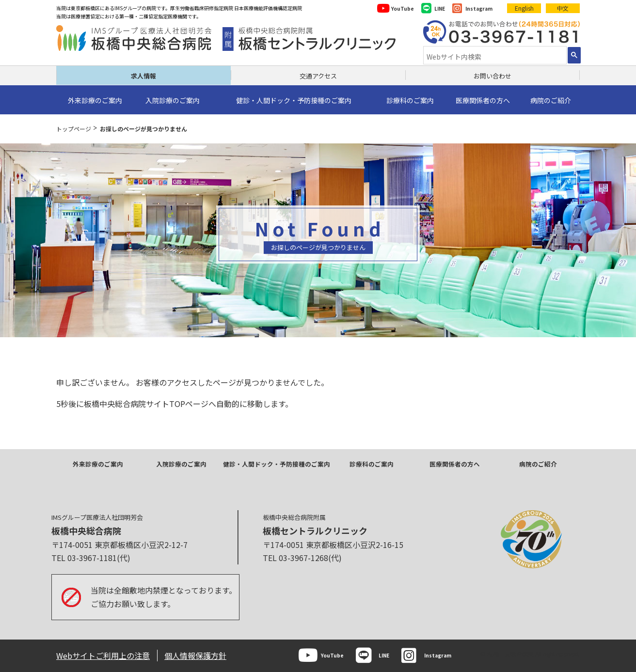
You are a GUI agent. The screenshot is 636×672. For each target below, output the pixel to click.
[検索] (494, 56)
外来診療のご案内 (98, 464)
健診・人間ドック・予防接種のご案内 (277, 464)
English (524, 8)
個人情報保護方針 (195, 656)
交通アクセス (318, 76)
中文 (563, 8)
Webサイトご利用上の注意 (103, 656)
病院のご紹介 (538, 464)
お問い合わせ (493, 76)
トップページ (74, 129)
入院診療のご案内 (181, 464)
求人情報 (143, 76)
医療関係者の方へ (455, 464)
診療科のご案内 (372, 464)
